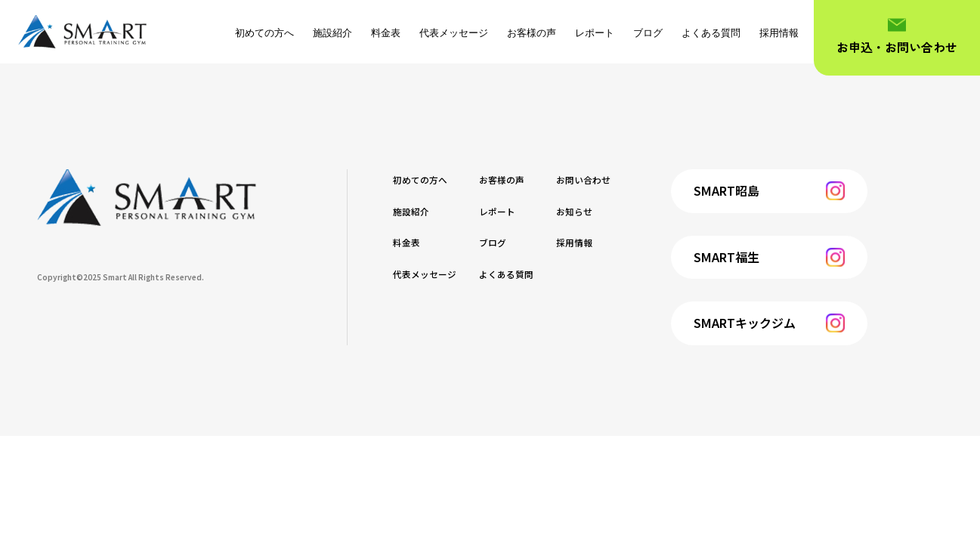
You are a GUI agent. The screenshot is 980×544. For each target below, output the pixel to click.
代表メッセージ (454, 33)
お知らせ (620, 210)
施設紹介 (332, 33)
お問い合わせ (632, 178)
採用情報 (779, 33)
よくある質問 (711, 33)
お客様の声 (532, 33)
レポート (595, 33)
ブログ (648, 33)
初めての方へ (264, 33)
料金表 (386, 33)
